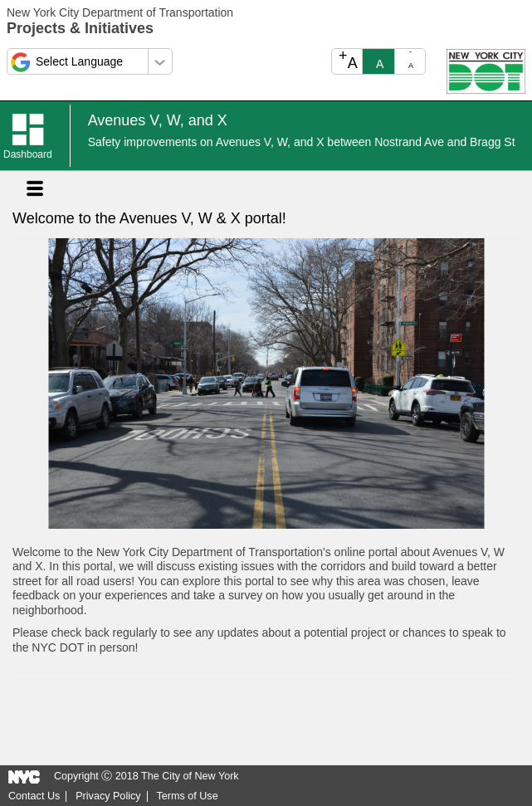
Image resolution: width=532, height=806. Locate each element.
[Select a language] (90, 61)
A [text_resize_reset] (380, 64)
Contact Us (34, 796)
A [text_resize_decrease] (411, 59)
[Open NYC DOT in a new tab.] (486, 71)
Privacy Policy (108, 796)
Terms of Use (187, 796)
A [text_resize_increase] (348, 60)
